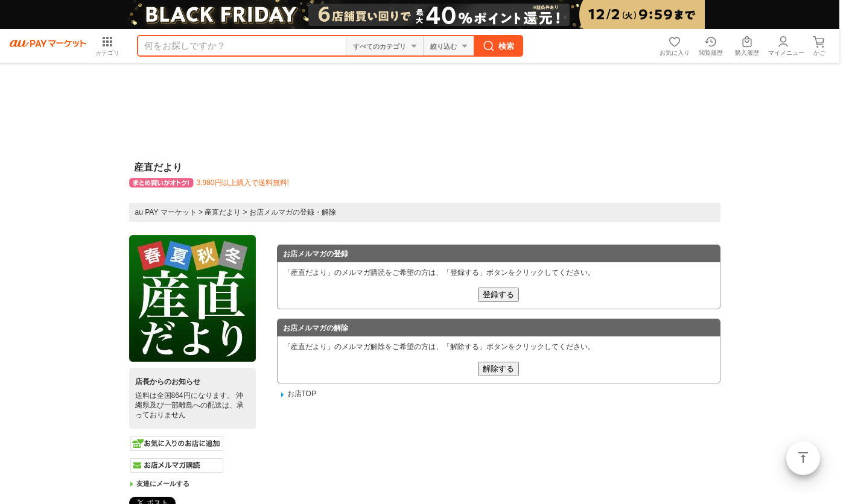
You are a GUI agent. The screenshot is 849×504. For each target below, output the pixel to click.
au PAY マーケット (166, 212)
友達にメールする (163, 484)
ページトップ (803, 458)
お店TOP (302, 394)
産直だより (223, 212)
